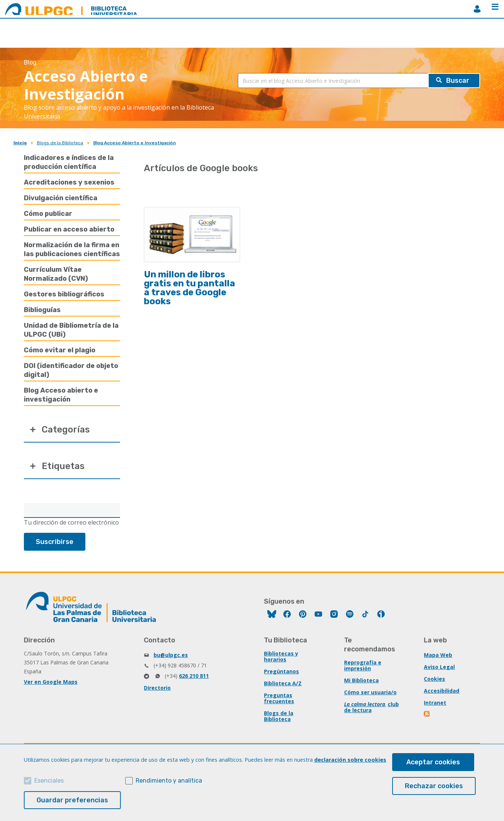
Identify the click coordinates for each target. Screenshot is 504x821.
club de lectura (371, 707)
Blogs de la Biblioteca (60, 143)
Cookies (434, 679)
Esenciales (49, 781)
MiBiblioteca (477, 9)
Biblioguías (42, 310)
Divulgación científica (61, 198)
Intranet (435, 703)
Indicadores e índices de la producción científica (69, 162)
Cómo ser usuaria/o (370, 692)
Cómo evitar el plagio (60, 350)
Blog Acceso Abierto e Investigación (135, 143)
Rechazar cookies (434, 786)
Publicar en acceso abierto (69, 229)
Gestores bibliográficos (64, 294)
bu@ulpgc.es (171, 655)
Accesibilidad (442, 691)
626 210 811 (194, 676)
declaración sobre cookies (350, 760)
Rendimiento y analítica (169, 781)
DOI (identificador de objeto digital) (71, 370)
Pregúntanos (281, 671)
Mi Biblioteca (361, 680)
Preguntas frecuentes (279, 698)
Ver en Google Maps (51, 682)
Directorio (157, 688)
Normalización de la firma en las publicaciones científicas (72, 249)
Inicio (20, 143)
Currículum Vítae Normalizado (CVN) (56, 274)
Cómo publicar (48, 214)
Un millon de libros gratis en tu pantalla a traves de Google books (190, 288)
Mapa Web (438, 655)
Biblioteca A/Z (283, 683)
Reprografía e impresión (363, 665)
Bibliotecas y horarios (281, 656)
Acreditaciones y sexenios (69, 182)
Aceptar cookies (433, 762)
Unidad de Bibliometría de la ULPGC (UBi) (71, 330)
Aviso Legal (439, 667)
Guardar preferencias (72, 800)
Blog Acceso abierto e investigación (61, 395)
